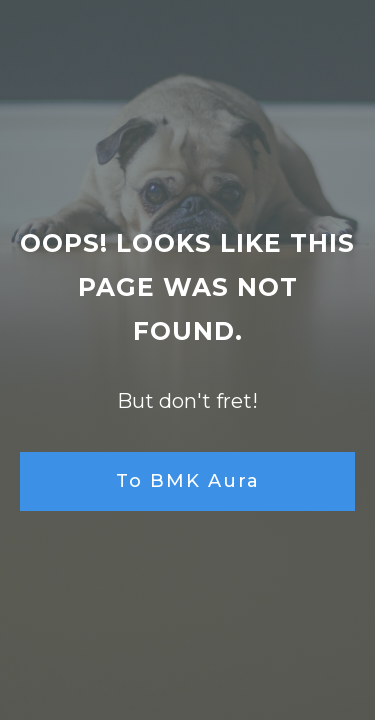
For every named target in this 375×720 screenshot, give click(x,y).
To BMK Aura (188, 481)
